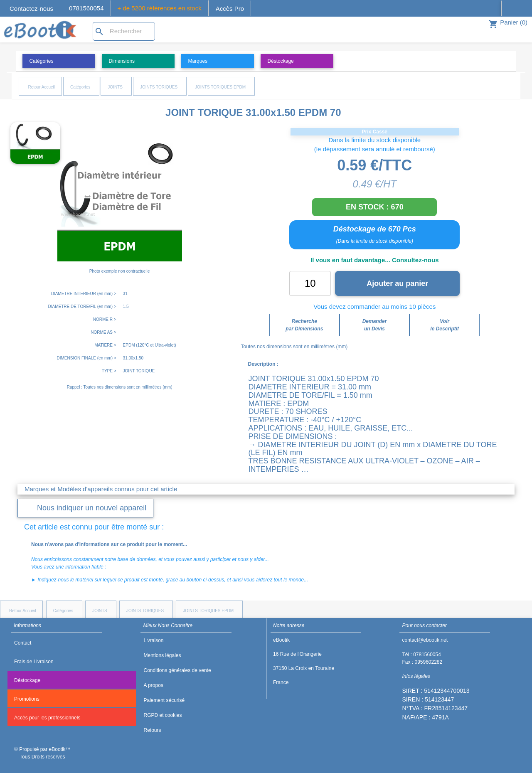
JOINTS (115, 87)
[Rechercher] (124, 31)
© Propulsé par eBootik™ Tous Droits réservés (42, 753)
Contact (23, 643)
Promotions (27, 699)
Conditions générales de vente (177, 670)
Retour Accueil (41, 87)
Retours (152, 730)
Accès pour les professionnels (47, 718)
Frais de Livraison (34, 662)
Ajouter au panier (397, 283)
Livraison (153, 640)
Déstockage (27, 680)
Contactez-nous (31, 9)
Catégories (80, 87)
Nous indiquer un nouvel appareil (92, 508)
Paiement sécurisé (164, 700)
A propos (153, 685)
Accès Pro (230, 9)
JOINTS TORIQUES (159, 87)
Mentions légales (162, 655)
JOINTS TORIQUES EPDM (220, 87)
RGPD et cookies (163, 715)
